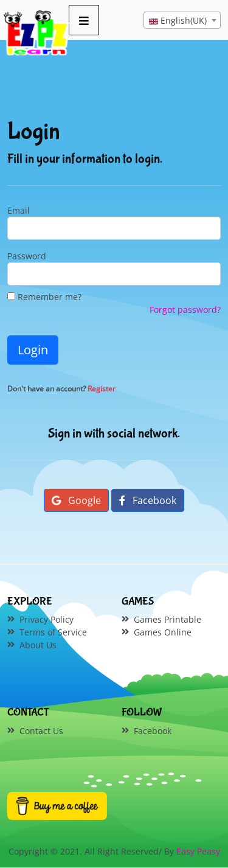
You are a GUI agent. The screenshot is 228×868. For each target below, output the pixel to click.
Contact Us (41, 731)
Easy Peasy (198, 851)
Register (102, 389)
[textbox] (182, 21)
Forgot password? (185, 310)
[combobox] (182, 20)
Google (76, 500)
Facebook (148, 500)
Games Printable (168, 619)
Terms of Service (53, 632)
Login (33, 350)
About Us (38, 645)
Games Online (163, 632)
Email (19, 210)
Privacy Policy (47, 619)
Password (27, 256)
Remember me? (44, 297)
